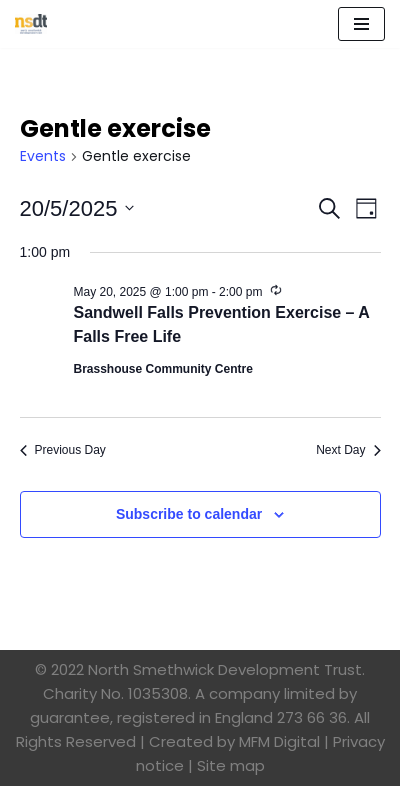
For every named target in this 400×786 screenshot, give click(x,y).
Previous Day (63, 450)
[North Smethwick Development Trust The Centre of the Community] (31, 24)
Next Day (348, 450)
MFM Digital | (284, 741)
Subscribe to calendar (189, 514)
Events (43, 156)
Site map (231, 765)
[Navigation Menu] (361, 24)
